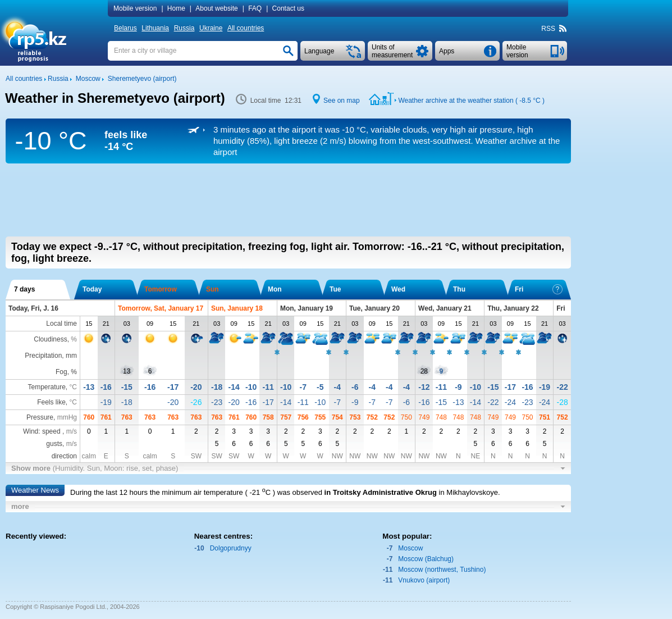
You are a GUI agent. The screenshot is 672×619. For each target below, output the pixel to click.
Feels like (51, 402)
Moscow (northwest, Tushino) (442, 570)
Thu (459, 289)
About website (216, 8)
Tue (335, 289)
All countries (246, 28)
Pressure (40, 417)
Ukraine (211, 28)
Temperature (46, 387)
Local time (61, 324)
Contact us (288, 8)
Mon (275, 289)
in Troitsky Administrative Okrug (381, 492)
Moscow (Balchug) (426, 559)
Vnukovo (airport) (424, 580)
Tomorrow (161, 289)
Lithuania (155, 28)
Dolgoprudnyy (231, 548)
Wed (398, 289)
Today (92, 289)
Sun (212, 289)
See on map (342, 101)
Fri (539, 289)
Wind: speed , (50, 431)
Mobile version (135, 8)
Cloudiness (50, 339)
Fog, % (66, 372)
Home (176, 8)
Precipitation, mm (51, 356)
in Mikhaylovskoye (469, 492)
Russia (184, 28)
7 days (24, 289)
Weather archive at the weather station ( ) (471, 101)
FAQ (255, 8)
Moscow (410, 548)
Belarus (125, 28)
